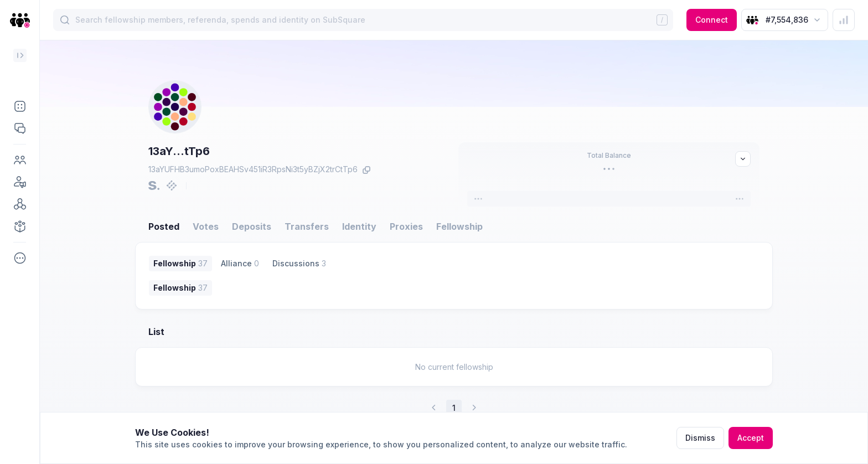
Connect (712, 20)
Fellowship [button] (459, 226)
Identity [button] (359, 226)
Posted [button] (164, 226)
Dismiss (700, 438)
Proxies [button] (406, 226)
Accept (751, 438)
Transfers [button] (307, 226)
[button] (20, 106)
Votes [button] (206, 226)
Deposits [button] (252, 226)
